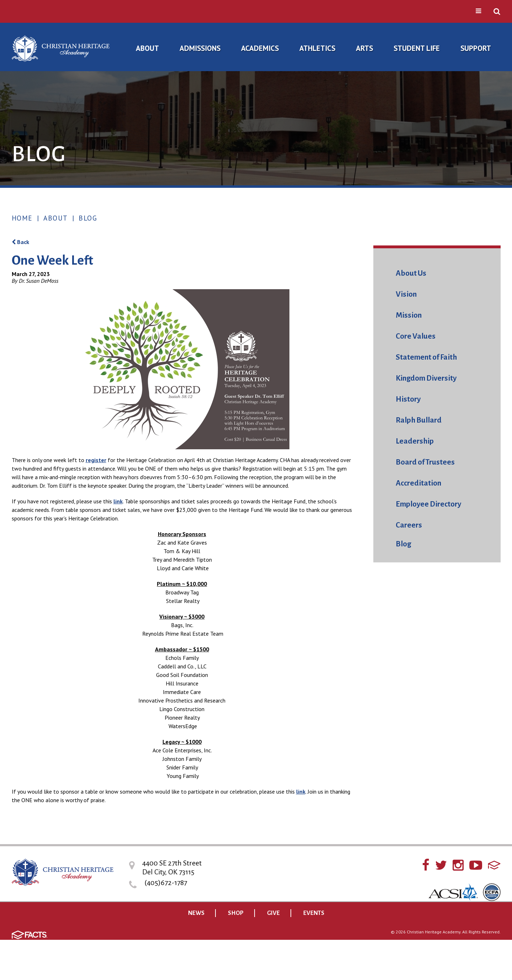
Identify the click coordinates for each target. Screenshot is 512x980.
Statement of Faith (426, 357)
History (408, 399)
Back (20, 242)
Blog (88, 218)
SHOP (236, 913)
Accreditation (418, 483)
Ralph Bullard (419, 420)
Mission (409, 315)
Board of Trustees (425, 462)
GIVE (273, 913)
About (56, 218)
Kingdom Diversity (426, 378)
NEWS (196, 913)
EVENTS (314, 913)
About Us (411, 273)
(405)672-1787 (166, 883)
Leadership (415, 441)
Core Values (416, 336)
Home (22, 218)
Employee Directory (428, 504)
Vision (406, 294)
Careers (409, 525)
